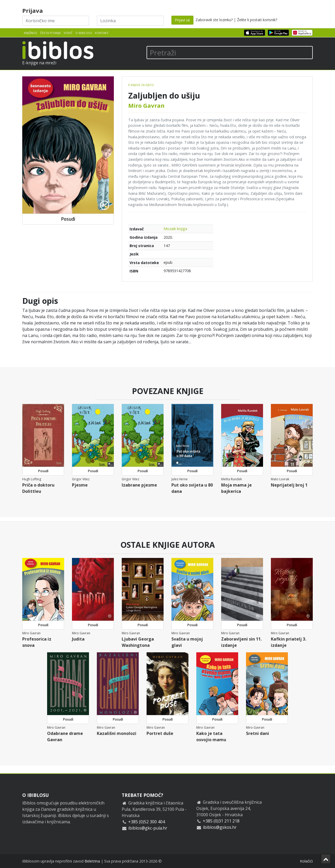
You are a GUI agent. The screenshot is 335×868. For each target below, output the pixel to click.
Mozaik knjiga (175, 229)
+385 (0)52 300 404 (147, 822)
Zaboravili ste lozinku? (214, 20)
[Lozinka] (130, 21)
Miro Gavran (146, 105)
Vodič (68, 33)
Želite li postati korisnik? (257, 20)
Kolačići (306, 861)
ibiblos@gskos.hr (220, 827)
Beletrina (92, 861)
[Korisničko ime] (56, 21)
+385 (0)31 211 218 (221, 821)
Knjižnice (30, 33)
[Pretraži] (230, 53)
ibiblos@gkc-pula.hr (148, 828)
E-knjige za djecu (141, 85)
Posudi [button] (68, 219)
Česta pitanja (50, 33)
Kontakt (102, 33)
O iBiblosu (84, 33)
